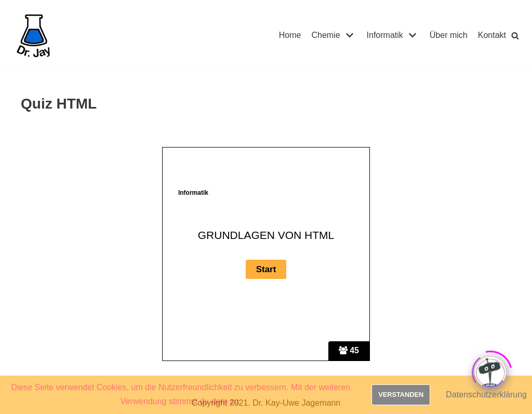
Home (290, 35)
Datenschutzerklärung (486, 395)
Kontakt (492, 35)
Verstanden (401, 395)
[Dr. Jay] (34, 35)
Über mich (449, 35)
